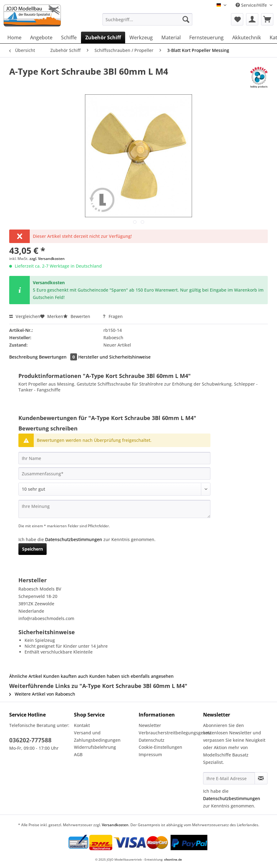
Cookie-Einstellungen (160, 747)
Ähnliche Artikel (26, 676)
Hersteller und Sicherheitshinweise (114, 357)
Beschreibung (23, 357)
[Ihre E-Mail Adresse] (229, 778)
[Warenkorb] (267, 19)
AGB (78, 754)
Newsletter (150, 725)
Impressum (150, 754)
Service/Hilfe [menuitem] (252, 5)
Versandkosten (115, 825)
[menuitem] (147, 22)
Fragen (112, 316)
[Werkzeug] (141, 37)
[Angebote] (41, 37)
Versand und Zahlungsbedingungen (97, 736)
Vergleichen (25, 316)
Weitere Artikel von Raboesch (42, 694)
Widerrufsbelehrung (95, 747)
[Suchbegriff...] (147, 19)
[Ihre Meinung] (114, 509)
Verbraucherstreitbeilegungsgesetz (169, 733)
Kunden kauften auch (66, 676)
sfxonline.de (173, 859)
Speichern (33, 549)
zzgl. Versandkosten (47, 259)
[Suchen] (186, 19)
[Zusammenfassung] (114, 473)
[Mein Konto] (252, 19)
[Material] (171, 37)
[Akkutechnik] (247, 37)
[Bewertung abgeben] (114, 489)
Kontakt (82, 725)
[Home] (14, 37)
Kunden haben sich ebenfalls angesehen (131, 676)
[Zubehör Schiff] (103, 37)
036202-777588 (30, 740)
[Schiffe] (69, 37)
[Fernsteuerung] (206, 37)
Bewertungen (59, 357)
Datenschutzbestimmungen (74, 539)
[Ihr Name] (114, 458)
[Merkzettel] (237, 19)
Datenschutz (152, 740)
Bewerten (77, 316)
